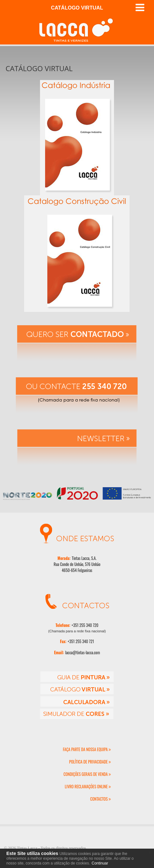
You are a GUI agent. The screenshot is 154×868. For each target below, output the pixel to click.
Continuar (100, 863)
